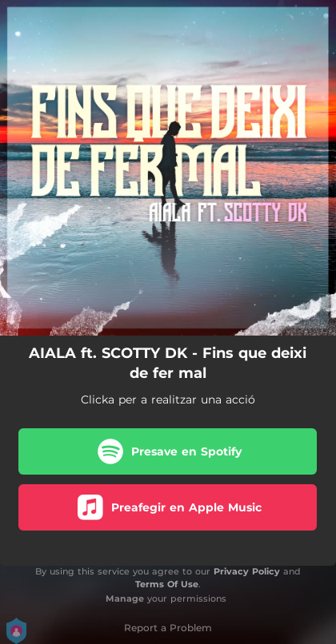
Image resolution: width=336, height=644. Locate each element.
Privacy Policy (247, 571)
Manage (125, 598)
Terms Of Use (167, 584)
